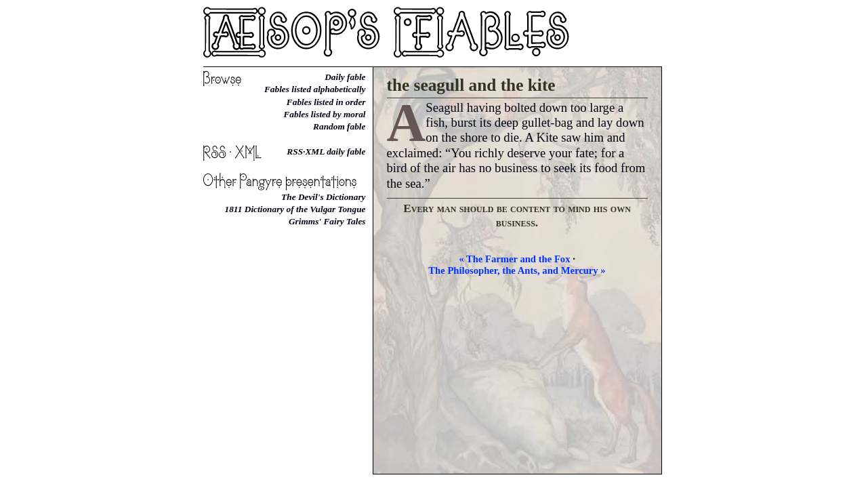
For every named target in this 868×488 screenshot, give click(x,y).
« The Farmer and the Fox (514, 259)
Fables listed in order (326, 102)
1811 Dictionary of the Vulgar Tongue (295, 209)
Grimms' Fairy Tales (327, 221)
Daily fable (345, 77)
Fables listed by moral (324, 114)
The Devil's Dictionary (323, 197)
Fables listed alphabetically (315, 89)
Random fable (339, 126)
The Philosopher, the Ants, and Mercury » (517, 270)
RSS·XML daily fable (326, 151)
